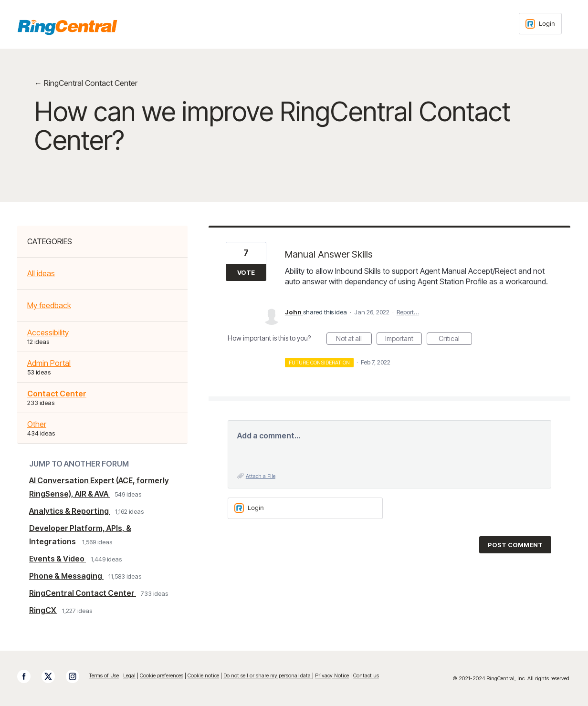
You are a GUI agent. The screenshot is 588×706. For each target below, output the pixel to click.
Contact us (366, 675)
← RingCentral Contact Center (86, 83)
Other (37, 424)
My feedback (49, 305)
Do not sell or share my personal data (268, 675)
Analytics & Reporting (70, 511)
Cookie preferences (162, 675)
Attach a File (261, 476)
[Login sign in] (540, 24)
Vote (246, 272)
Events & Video (58, 559)
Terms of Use (104, 675)
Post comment (515, 545)
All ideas (41, 273)
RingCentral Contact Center (83, 593)
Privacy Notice (332, 675)
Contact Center (57, 394)
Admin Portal (49, 363)
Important (404, 340)
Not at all (354, 340)
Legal (129, 675)
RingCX (43, 610)
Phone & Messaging (66, 576)
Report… (408, 312)
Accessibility (48, 332)
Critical (455, 340)
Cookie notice (203, 675)
